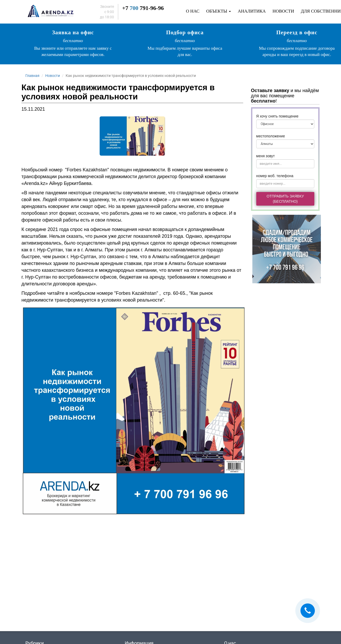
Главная (32, 76)
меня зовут (266, 156)
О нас (193, 11)
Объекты (219, 11)
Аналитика (252, 11)
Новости (283, 11)
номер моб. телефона (275, 176)
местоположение (271, 136)
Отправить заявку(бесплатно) (285, 199)
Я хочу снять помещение (277, 116)
